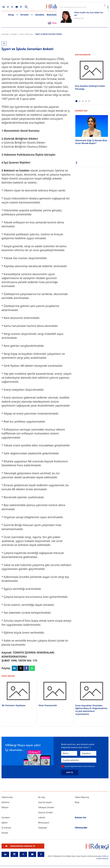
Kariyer (5, 833)
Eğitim (5, 823)
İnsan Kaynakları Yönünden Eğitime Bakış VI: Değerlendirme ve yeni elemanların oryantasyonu (91, 710)
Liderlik (42, 818)
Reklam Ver (81, 818)
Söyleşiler (43, 828)
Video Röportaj (82, 797)
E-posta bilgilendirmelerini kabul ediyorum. (80, 766)
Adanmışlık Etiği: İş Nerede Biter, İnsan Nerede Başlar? (91, 142)
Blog (77, 802)
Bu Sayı (42, 797)
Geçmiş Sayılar (45, 802)
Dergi (11, 15)
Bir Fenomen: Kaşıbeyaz (14, 705)
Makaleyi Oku (79, 18)
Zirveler (25, 15)
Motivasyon (44, 823)
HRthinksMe (81, 828)
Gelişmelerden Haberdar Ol (20, 846)
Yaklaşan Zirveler (46, 807)
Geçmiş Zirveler (46, 812)
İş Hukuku (6, 828)
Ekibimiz (5, 802)
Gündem (40, 15)
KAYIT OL (70, 772)
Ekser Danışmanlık (48, 705)
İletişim (5, 807)
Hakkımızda (7, 797)
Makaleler (52, 15)
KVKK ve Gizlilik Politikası (102, 857)
